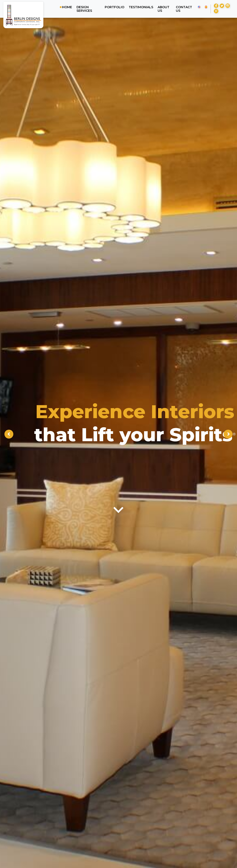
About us (164, 9)
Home (67, 7)
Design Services (84, 9)
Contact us (184, 9)
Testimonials (141, 7)
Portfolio (114, 7)
